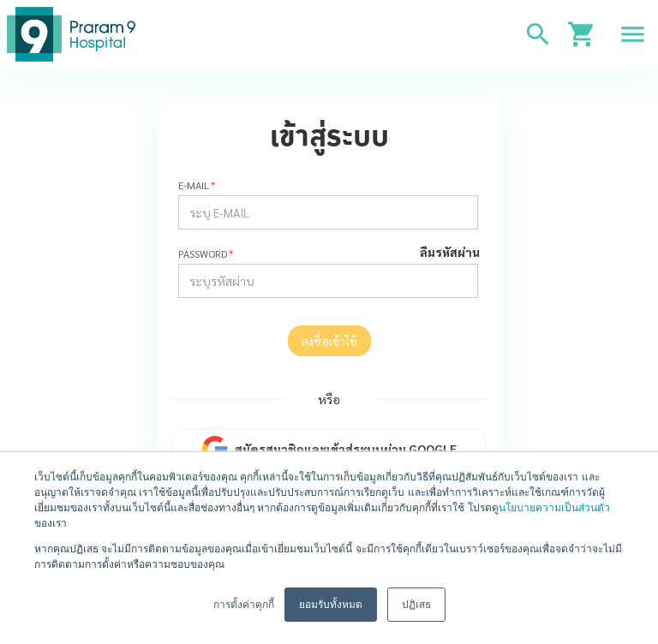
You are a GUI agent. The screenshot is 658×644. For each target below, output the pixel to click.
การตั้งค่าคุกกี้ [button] (244, 605)
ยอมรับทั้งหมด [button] (331, 605)
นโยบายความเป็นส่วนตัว (554, 508)
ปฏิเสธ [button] (416, 605)
